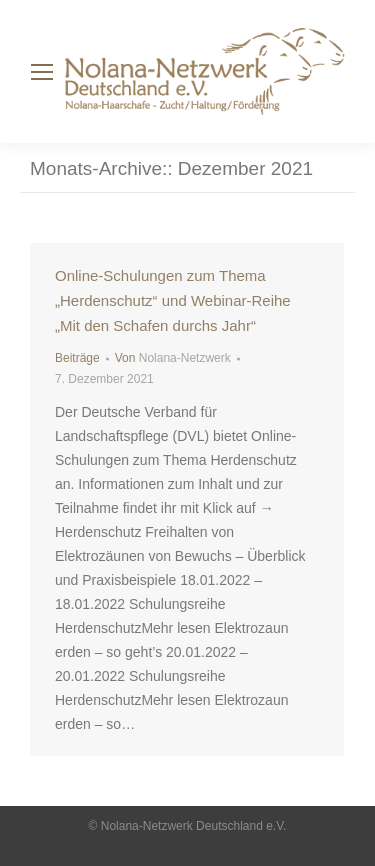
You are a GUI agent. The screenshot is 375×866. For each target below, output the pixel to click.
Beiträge (77, 358)
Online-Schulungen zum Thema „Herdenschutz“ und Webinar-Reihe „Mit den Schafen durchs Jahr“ (173, 300)
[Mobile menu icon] (42, 72)
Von (173, 358)
